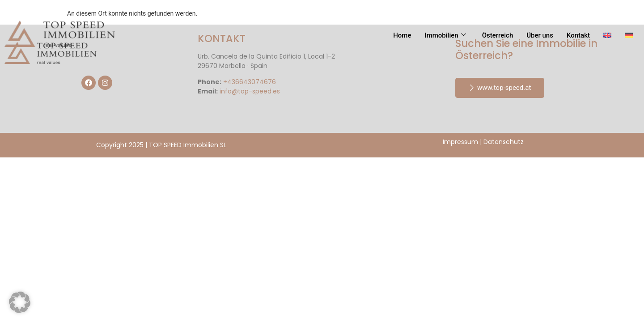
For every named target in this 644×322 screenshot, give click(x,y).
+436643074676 (250, 82)
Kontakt (578, 35)
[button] (20, 302)
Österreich (498, 35)
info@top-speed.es (250, 91)
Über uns (540, 35)
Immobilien (445, 35)
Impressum (460, 142)
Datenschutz (504, 142)
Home (402, 35)
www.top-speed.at (500, 88)
